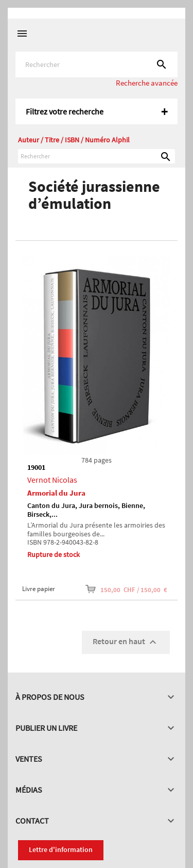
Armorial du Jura (56, 493)
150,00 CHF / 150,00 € (126, 589)
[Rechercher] (97, 64)
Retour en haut (126, 642)
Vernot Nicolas (52, 480)
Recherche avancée (147, 83)
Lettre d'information (61, 849)
